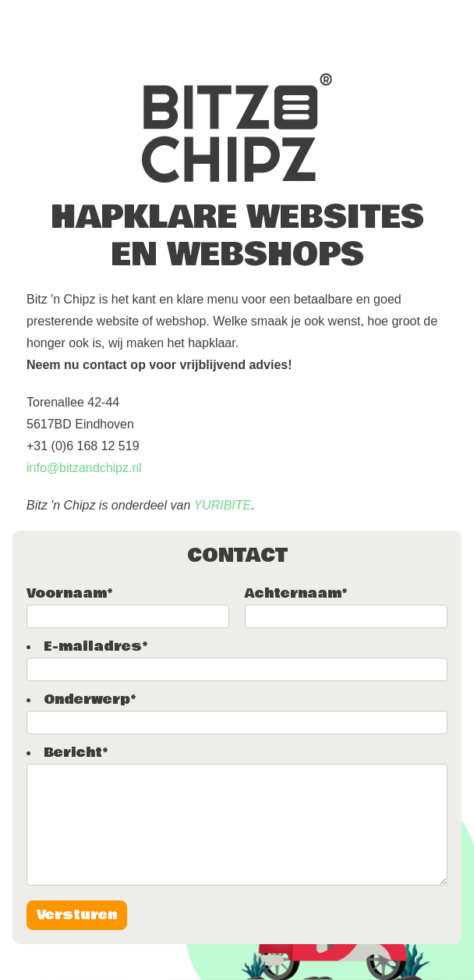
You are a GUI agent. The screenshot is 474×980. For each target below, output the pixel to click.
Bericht (76, 753)
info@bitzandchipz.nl (84, 468)
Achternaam (296, 593)
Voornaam (69, 593)
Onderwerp (90, 699)
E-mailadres (96, 646)
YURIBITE (222, 505)
